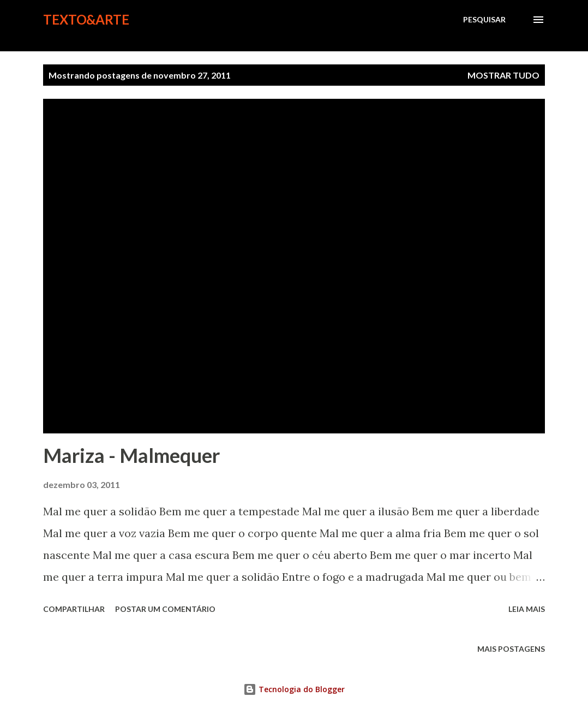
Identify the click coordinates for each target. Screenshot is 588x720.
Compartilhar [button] (74, 609)
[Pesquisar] (484, 20)
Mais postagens (511, 649)
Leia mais (527, 609)
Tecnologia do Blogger (294, 689)
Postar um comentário (165, 609)
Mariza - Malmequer (131, 455)
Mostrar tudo (503, 75)
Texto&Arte (86, 19)
